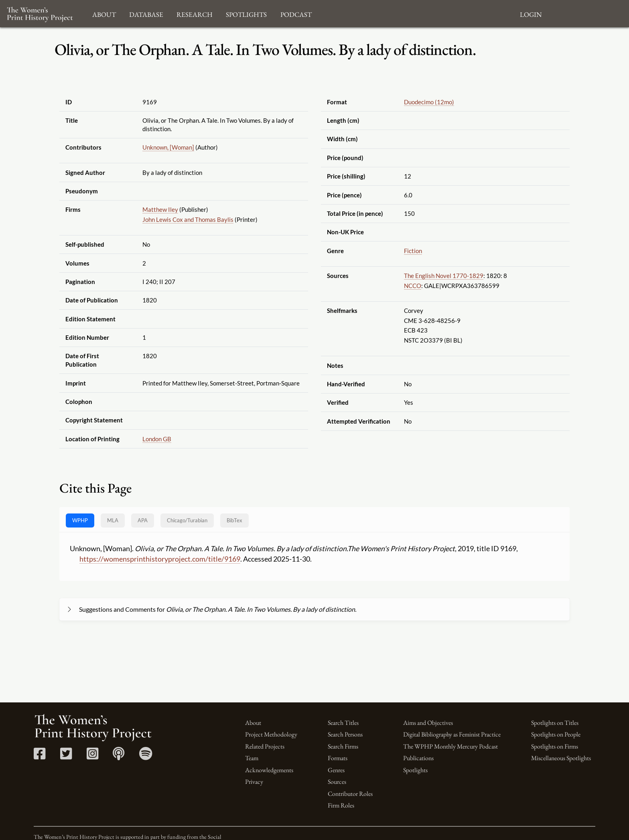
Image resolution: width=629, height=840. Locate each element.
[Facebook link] (40, 756)
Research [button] (195, 13)
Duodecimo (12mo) (429, 102)
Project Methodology (271, 734)
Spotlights (415, 770)
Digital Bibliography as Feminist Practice (452, 734)
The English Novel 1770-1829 (444, 276)
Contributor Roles (350, 794)
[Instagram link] (92, 756)
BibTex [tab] (234, 520)
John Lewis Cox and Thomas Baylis (188, 219)
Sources (337, 782)
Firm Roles (341, 805)
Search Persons (345, 734)
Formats (338, 758)
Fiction (413, 251)
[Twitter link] (66, 756)
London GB (157, 439)
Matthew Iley (160, 209)
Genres (336, 770)
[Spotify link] (146, 756)
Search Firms (343, 746)
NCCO (413, 286)
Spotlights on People (556, 734)
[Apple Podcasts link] (119, 756)
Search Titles (343, 723)
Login (531, 13)
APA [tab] (143, 520)
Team (252, 758)
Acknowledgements (269, 770)
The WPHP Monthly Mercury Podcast (450, 746)
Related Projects (265, 746)
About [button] (104, 13)
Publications (418, 758)
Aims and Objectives (428, 723)
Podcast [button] (296, 13)
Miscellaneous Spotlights (561, 758)
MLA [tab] (113, 520)
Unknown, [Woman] (168, 147)
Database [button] (146, 13)
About (253, 723)
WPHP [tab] (80, 520)
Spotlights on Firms (555, 746)
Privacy (254, 782)
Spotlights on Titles (555, 723)
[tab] (187, 520)
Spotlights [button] (246, 13)
